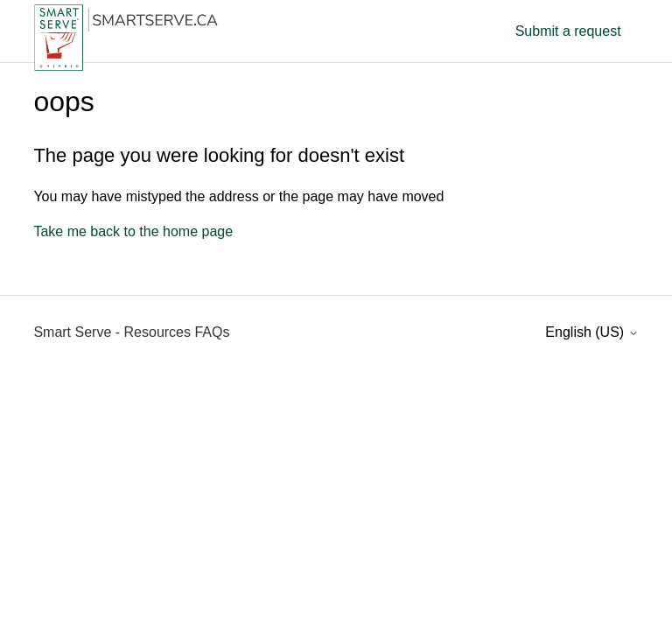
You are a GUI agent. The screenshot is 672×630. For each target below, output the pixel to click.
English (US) (591, 332)
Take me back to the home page (133, 231)
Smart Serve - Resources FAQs (131, 332)
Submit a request (568, 31)
